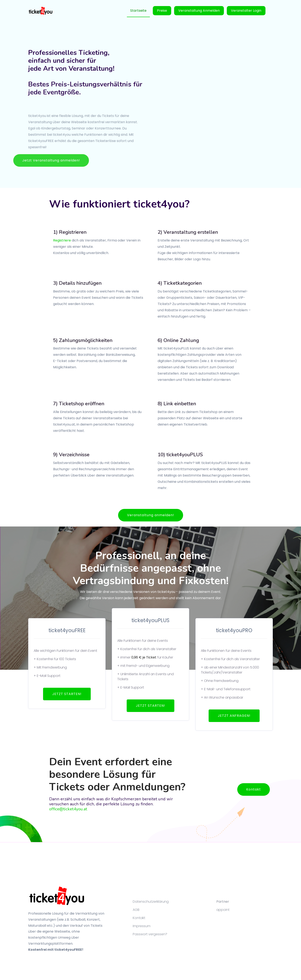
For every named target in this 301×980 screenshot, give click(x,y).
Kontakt (254, 789)
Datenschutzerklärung (151, 902)
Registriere (62, 240)
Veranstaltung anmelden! (151, 515)
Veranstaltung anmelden (199, 11)
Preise (162, 11)
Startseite (138, 11)
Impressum (142, 926)
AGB (136, 910)
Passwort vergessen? (150, 934)
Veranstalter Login (246, 11)
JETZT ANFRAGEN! (234, 716)
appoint (223, 910)
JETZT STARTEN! (67, 694)
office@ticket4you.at (68, 809)
